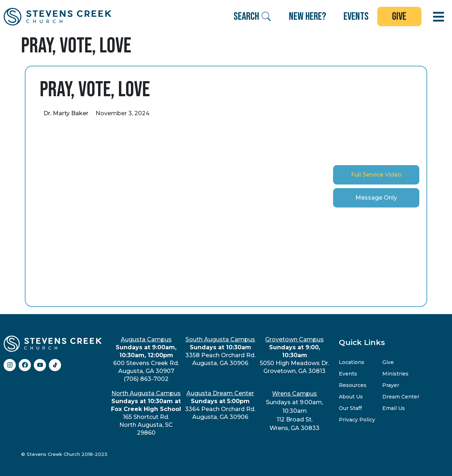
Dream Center (401, 397)
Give (388, 362)
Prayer (391, 385)
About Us (351, 397)
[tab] (376, 175)
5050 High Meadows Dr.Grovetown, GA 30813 (294, 355)
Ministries (395, 374)
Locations (352, 362)
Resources (353, 385)
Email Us (394, 408)
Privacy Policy (357, 420)
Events (348, 374)
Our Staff (350, 408)
